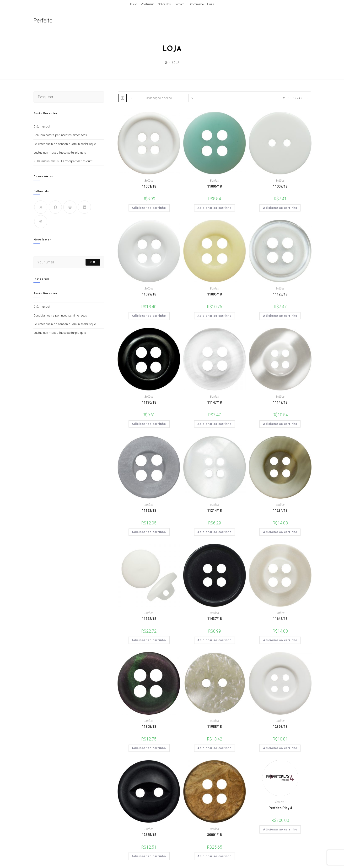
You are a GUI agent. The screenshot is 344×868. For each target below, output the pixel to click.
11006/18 (214, 186)
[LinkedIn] (84, 207)
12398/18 (280, 727)
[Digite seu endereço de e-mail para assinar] (69, 262)
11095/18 (214, 294)
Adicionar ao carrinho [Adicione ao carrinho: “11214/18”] (215, 532)
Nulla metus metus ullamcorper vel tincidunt (63, 161)
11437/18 (214, 619)
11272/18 (149, 619)
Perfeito (43, 21)
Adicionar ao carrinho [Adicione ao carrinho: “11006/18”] (215, 208)
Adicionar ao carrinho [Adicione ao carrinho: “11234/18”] (280, 532)
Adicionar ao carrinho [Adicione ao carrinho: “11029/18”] (149, 316)
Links (211, 4)
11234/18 (280, 511)
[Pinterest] (41, 222)
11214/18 (214, 511)
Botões (149, 181)
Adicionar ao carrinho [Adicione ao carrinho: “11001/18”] (149, 208)
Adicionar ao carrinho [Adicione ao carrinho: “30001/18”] (215, 856)
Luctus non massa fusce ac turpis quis (60, 153)
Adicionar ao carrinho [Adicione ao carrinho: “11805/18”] (149, 748)
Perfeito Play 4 (280, 808)
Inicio (134, 4)
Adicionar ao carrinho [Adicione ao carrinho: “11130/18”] (149, 424)
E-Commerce (196, 4)
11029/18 (149, 294)
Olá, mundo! (42, 126)
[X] (41, 207)
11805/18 (149, 727)
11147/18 (214, 402)
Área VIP (280, 802)
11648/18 (280, 619)
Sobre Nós (164, 4)
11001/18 (149, 186)
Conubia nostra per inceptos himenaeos (60, 135)
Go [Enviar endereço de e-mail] (93, 262)
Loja (176, 63)
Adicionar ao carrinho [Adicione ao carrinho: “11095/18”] (215, 316)
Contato (179, 4)
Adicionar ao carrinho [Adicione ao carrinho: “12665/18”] (149, 856)
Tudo (307, 98)
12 (293, 98)
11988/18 (214, 727)
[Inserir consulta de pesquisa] (69, 97)
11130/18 (149, 402)
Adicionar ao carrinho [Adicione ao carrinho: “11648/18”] (280, 640)
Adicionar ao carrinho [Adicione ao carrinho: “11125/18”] (280, 316)
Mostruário (147, 4)
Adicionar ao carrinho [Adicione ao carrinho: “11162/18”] (149, 532)
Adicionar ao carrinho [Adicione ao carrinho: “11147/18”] (215, 424)
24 (299, 98)
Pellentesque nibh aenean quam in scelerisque (65, 144)
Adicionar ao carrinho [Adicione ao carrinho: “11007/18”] (280, 208)
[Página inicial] (166, 63)
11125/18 (280, 294)
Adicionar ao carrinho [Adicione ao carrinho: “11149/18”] (280, 424)
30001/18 (214, 835)
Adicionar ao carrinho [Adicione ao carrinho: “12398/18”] (280, 748)
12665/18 (149, 835)
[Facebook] (55, 207)
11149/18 (280, 402)
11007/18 (280, 186)
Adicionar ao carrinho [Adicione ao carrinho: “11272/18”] (149, 640)
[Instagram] (70, 207)
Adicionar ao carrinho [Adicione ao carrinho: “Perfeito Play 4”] (280, 829)
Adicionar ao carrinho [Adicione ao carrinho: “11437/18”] (215, 640)
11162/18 (149, 511)
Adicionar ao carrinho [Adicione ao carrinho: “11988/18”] (215, 748)
